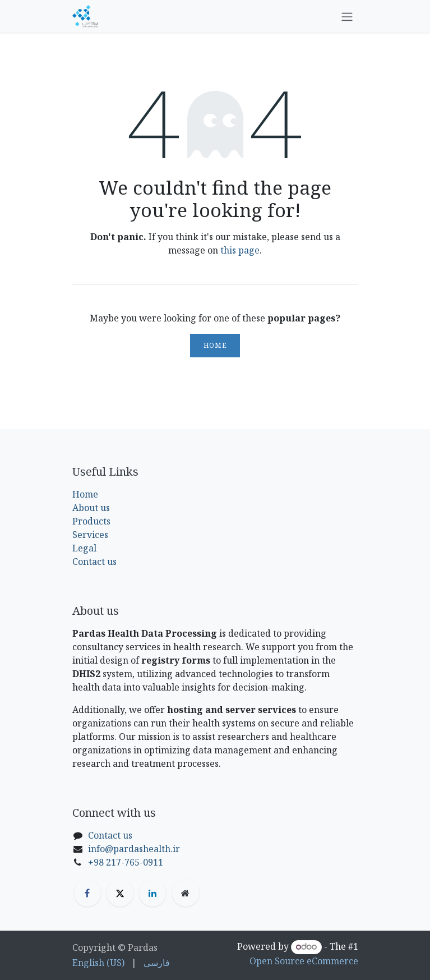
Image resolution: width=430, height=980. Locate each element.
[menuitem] (98, 963)
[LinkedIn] (152, 893)
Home (215, 345)
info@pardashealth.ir (134, 849)
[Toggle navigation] (347, 16)
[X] (120, 893)
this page (240, 250)
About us (91, 508)
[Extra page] (186, 893)
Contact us (94, 562)
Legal (84, 548)
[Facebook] (87, 893)
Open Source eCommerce (304, 961)
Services (90, 535)
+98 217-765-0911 (126, 862)
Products (91, 521)
